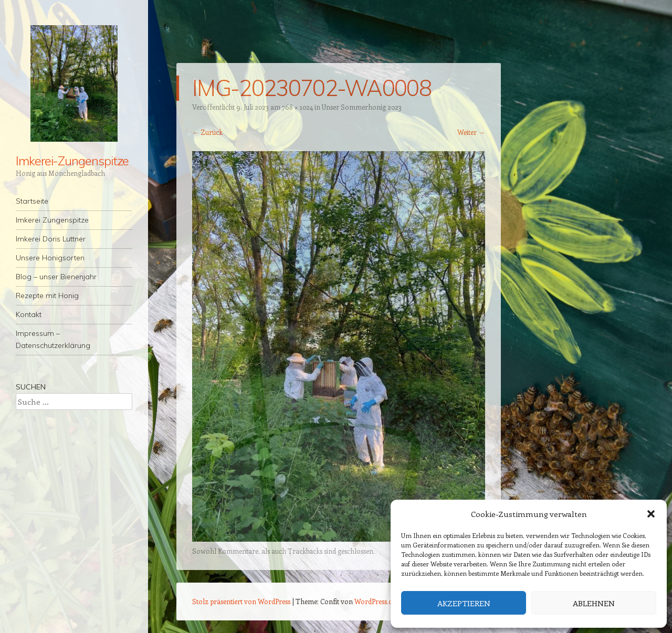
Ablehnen (594, 603)
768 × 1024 (297, 107)
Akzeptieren (464, 603)
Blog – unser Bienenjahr (56, 277)
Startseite (32, 201)
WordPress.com (378, 601)
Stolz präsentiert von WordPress (241, 601)
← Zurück (207, 132)
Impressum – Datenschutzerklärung (53, 339)
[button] (651, 514)
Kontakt (29, 314)
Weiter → (471, 132)
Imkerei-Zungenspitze (72, 161)
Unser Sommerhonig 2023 (362, 107)
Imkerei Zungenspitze (52, 220)
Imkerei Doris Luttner (51, 239)
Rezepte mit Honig (47, 296)
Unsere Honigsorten (50, 258)
